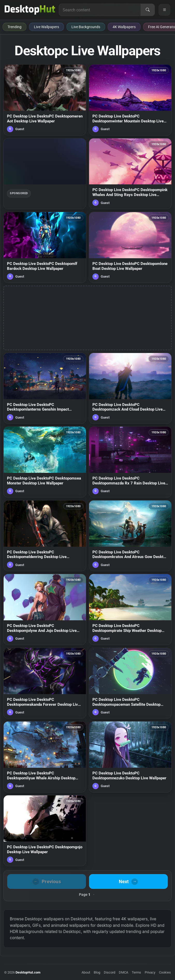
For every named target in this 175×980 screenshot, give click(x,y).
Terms (136, 972)
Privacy (150, 972)
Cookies (165, 972)
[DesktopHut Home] (30, 10)
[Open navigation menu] (164, 10)
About (86, 972)
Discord (110, 972)
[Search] (148, 10)
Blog (97, 972)
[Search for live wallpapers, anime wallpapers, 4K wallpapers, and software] (100, 10)
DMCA (123, 972)
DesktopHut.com (28, 972)
